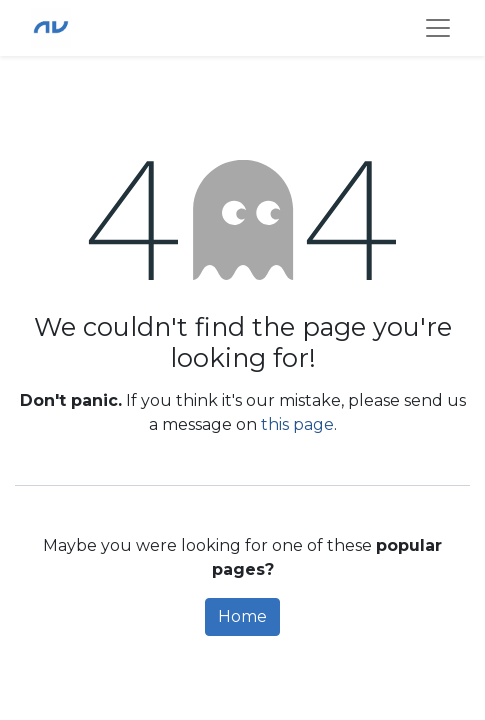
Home (242, 616)
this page (297, 424)
